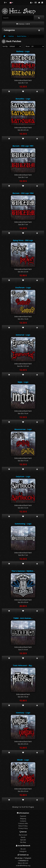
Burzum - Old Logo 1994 (23, 193)
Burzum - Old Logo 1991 (23, 146)
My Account (23, 835)
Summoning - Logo (23, 524)
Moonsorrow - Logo (23, 429)
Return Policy (23, 826)
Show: (28, 46)
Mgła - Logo (23, 382)
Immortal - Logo (23, 335)
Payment (23, 816)
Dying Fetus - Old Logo (23, 240)
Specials (23, 840)
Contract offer (23, 823)
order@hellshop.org (23, 866)
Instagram (23, 851)
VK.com (23, 849)
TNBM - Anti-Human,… (23, 618)
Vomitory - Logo (23, 713)
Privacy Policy (23, 828)
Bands (23, 837)
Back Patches (22, 36)
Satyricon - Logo (23, 476)
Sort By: (5, 46)
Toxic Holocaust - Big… (23, 665)
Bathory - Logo (23, 51)
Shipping (23, 819)
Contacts (23, 821)
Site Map (23, 842)
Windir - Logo (23, 760)
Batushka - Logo (23, 99)
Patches (11, 36)
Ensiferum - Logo (23, 288)
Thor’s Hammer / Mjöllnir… (23, 571)
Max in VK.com (23, 863)
